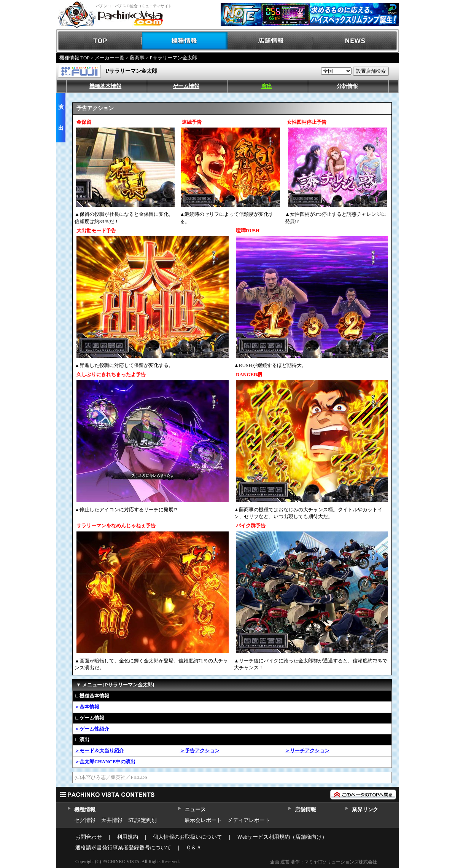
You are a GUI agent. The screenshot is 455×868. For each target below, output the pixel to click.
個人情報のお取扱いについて (188, 837)
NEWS (356, 41)
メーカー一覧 (110, 58)
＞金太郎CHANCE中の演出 (105, 762)
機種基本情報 (105, 86)
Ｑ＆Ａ (194, 848)
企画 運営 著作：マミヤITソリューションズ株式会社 (324, 862)
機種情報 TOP (74, 58)
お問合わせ (89, 837)
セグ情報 (85, 820)
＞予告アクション (200, 751)
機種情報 (185, 41)
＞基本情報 (87, 707)
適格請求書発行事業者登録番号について (123, 848)
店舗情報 (270, 41)
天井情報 (112, 820)
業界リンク (365, 810)
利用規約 (127, 837)
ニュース (195, 810)
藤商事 (137, 58)
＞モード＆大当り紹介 (99, 751)
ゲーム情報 (186, 86)
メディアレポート (249, 820)
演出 (267, 86)
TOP (99, 41)
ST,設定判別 (142, 820)
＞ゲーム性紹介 (92, 729)
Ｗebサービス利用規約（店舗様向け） (282, 837)
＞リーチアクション (307, 751)
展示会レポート (203, 820)
